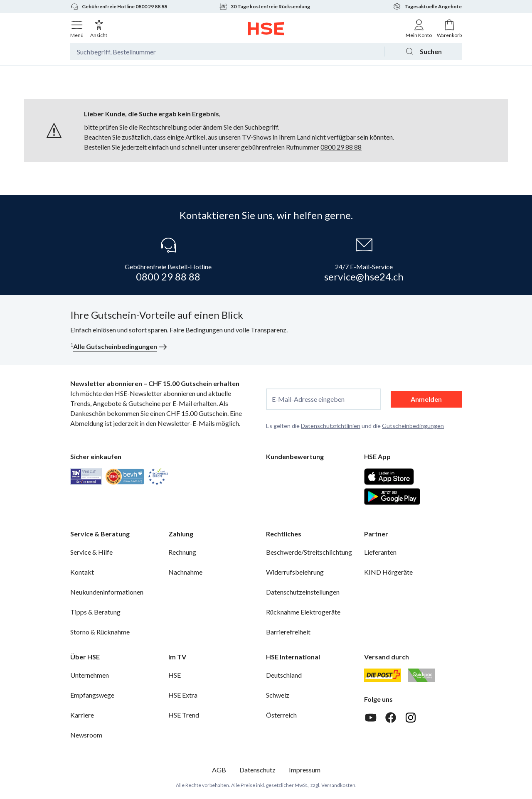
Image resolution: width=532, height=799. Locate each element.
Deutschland (284, 675)
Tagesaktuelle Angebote (427, 7)
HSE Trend (184, 715)
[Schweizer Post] (383, 675)
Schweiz (278, 695)
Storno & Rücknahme (100, 632)
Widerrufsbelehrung (295, 572)
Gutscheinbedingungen (413, 426)
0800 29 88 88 (341, 147)
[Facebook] (391, 718)
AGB (219, 770)
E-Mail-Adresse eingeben (308, 399)
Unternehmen (90, 675)
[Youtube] (371, 718)
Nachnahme (185, 572)
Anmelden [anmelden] (426, 399)
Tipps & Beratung (95, 612)
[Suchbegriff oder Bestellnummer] (227, 52)
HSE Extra (183, 695)
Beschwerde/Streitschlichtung (309, 552)
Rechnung (182, 552)
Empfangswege (92, 695)
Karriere (82, 715)
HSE (175, 675)
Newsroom (86, 735)
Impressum (305, 770)
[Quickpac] (421, 675)
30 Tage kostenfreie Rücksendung (265, 7)
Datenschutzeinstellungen (303, 592)
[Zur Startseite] (266, 29)
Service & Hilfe (91, 552)
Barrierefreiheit (288, 632)
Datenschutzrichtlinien (331, 426)
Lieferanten (380, 552)
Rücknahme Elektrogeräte (303, 612)
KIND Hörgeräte (388, 572)
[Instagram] (411, 718)
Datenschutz (257, 770)
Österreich (281, 715)
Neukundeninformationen (107, 592)
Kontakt (82, 572)
